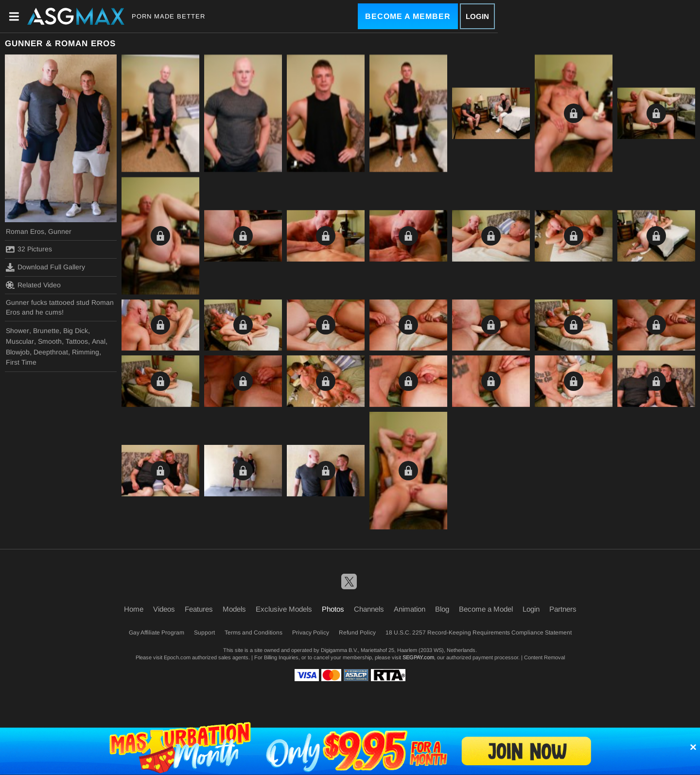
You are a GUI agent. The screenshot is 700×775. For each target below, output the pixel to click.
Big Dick (76, 331)
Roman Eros (25, 231)
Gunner (60, 231)
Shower (17, 331)
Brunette (46, 331)
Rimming (86, 352)
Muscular (20, 341)
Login (477, 16)
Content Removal (544, 657)
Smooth (50, 341)
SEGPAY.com (418, 657)
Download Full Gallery (45, 267)
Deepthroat (51, 352)
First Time (21, 362)
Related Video (33, 285)
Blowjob (18, 352)
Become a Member (408, 16)
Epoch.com (177, 657)
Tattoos (77, 341)
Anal (99, 341)
